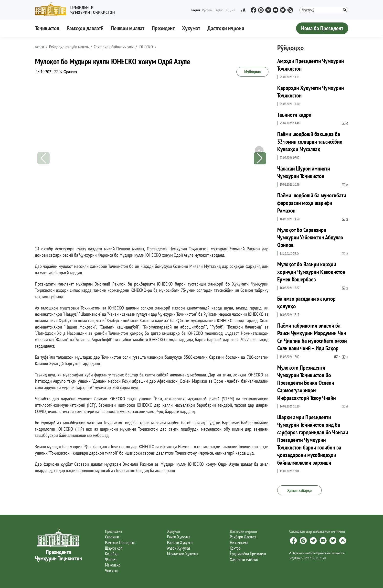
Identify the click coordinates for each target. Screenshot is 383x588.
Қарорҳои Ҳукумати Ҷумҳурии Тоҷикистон (311, 92)
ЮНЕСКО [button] (146, 47)
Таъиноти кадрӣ (294, 115)
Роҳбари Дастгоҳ (243, 537)
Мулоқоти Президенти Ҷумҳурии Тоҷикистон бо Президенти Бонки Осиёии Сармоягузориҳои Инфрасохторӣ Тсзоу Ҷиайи (307, 383)
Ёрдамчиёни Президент (248, 554)
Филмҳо (111, 559)
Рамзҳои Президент (120, 542)
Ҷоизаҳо (112, 571)
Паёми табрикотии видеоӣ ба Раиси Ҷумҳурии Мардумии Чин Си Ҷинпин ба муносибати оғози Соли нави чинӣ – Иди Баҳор (312, 337)
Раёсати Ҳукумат (180, 542)
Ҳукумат (191, 28)
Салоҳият (112, 537)
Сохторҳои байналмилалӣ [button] (114, 47)
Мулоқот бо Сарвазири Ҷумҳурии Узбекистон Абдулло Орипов (310, 237)
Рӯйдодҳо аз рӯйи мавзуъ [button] (69, 47)
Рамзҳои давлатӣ (85, 28)
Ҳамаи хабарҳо (299, 490)
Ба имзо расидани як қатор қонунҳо (306, 302)
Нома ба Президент (322, 28)
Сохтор (235, 548)
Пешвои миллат (128, 28)
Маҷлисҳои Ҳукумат (183, 554)
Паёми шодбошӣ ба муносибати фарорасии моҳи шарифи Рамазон (312, 203)
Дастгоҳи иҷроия (226, 28)
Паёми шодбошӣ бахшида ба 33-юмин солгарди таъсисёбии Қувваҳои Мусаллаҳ (310, 142)
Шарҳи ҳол (114, 548)
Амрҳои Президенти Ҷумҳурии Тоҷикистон (311, 65)
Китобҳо (112, 554)
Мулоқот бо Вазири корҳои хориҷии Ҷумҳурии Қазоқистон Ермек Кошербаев (311, 272)
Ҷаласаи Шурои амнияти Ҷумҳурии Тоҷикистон (304, 172)
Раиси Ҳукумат (179, 537)
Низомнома (239, 542)
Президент (163, 28)
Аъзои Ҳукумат (179, 548)
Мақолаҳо (113, 565)
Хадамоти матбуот (244, 559)
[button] (77, 9)
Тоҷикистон (47, 28)
